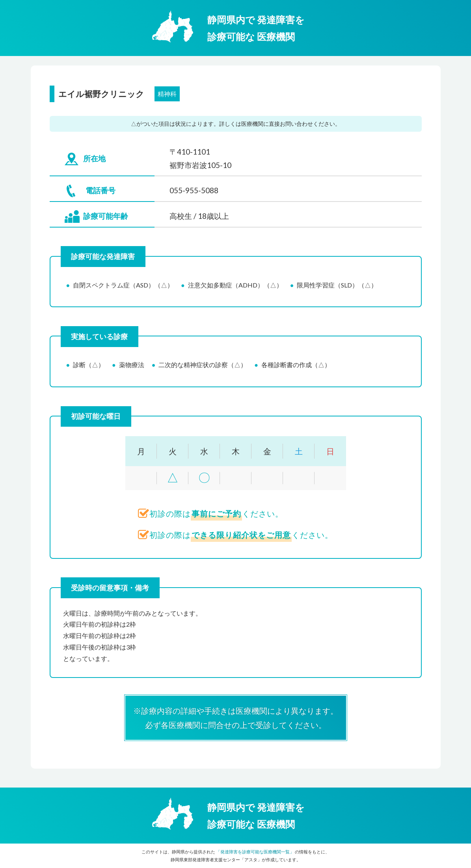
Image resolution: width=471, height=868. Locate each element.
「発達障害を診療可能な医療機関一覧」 (255, 852)
